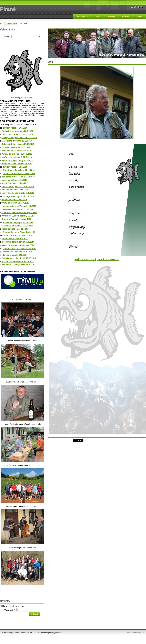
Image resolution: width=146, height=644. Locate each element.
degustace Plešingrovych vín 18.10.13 (19, 265)
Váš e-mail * (9, 610)
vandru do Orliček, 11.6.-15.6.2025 (17, 134)
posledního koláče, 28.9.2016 (15, 190)
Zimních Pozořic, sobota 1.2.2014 (18, 235)
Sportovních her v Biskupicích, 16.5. (19, 232)
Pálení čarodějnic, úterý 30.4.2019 (17, 160)
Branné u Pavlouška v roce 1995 (16, 219)
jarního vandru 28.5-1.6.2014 (15, 239)
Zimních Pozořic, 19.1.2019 (15, 167)
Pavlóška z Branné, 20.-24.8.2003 (18, 226)
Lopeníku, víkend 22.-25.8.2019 (16, 147)
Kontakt (139, 17)
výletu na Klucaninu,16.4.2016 (15, 203)
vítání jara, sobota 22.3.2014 (14, 255)
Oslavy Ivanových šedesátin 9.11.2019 (19, 138)
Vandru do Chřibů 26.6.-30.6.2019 (17, 154)
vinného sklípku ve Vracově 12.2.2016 (19, 206)
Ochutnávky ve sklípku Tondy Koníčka (19, 213)
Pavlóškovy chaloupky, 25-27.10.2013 (19, 258)
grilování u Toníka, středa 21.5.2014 (18, 242)
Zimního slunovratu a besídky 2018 (19, 174)
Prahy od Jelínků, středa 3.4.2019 (17, 164)
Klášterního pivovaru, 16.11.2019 (17, 141)
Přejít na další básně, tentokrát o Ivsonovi (97, 259)
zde (2, 117)
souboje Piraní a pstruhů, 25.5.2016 (19, 196)
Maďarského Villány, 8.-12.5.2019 (17, 157)
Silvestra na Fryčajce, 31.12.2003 (18, 222)
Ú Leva (3, 115)
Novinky (112, 17)
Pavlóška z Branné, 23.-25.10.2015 (18, 209)
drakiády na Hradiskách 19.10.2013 (18, 262)
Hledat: (7, 36)
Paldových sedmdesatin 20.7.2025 (17, 131)
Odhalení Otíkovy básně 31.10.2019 (18, 144)
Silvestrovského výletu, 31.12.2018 (19, 170)
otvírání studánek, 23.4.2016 (14, 200)
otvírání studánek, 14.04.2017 (15, 183)
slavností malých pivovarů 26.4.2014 (19, 249)
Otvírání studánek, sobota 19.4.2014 (18, 252)
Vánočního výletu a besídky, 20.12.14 (18, 216)
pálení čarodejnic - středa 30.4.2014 (18, 245)
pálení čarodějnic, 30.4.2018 (14, 180)
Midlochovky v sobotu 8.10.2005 (16, 151)
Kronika (126, 17)
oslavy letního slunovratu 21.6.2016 (18, 193)
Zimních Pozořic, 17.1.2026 (15, 128)
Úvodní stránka (83, 17)
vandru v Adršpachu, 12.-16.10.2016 (18, 187)
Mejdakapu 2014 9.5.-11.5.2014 (15, 229)
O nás (99, 17)
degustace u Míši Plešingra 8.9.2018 (18, 177)
